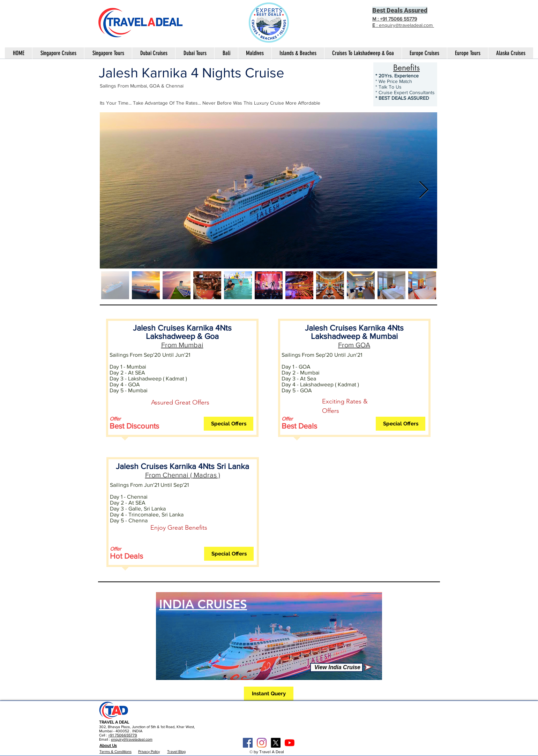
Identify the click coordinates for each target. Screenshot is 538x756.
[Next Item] (424, 191)
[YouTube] (290, 743)
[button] (229, 424)
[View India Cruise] (337, 667)
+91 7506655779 (123, 735)
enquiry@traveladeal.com (132, 739)
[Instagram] (262, 743)
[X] (276, 743)
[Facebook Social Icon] (248, 743)
